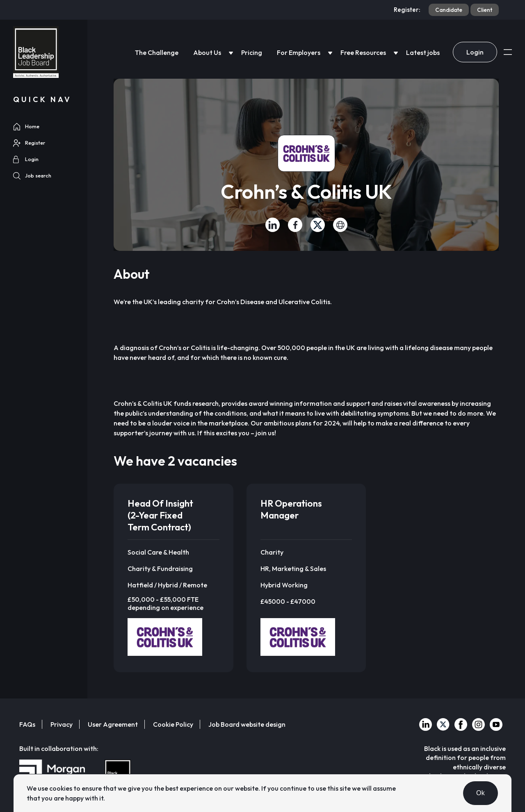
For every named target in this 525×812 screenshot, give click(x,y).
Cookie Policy (173, 724)
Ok (480, 793)
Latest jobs (423, 52)
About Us (207, 52)
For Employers (299, 52)
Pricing (252, 52)
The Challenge (157, 52)
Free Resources (363, 52)
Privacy (62, 724)
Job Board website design (247, 724)
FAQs (27, 724)
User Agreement (113, 724)
